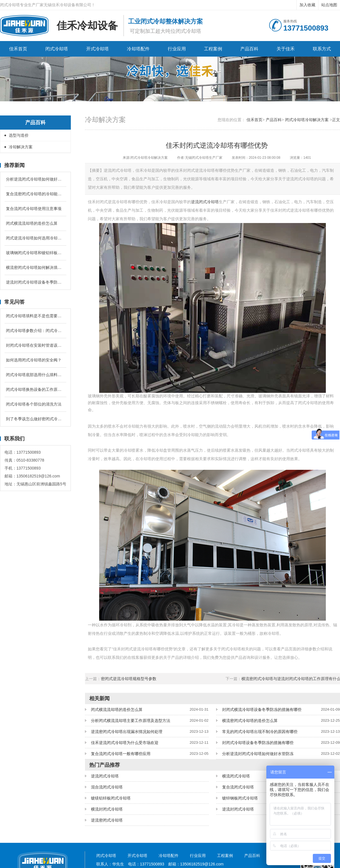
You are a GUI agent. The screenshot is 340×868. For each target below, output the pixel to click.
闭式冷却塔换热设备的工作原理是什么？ (35, 389)
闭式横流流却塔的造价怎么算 (32, 223)
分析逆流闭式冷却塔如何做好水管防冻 (35, 179)
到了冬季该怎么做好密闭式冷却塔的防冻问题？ (35, 419)
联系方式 (322, 49)
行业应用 (177, 49)
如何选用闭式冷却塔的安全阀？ (34, 360)
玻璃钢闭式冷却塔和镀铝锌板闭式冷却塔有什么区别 (35, 253)
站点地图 (329, 5)
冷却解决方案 (21, 147)
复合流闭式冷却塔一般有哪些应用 (121, 754)
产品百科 (249, 49)
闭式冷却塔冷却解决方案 (307, 120)
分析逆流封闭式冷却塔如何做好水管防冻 (258, 754)
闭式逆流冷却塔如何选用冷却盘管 (35, 238)
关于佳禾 (286, 49)
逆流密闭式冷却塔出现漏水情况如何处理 (127, 732)
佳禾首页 (18, 49)
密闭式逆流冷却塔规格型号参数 (129, 679)
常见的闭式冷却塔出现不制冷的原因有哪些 (260, 732)
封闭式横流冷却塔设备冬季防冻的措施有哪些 (262, 710)
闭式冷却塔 (57, 49)
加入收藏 (307, 5)
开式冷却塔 (97, 49)
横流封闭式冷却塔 (107, 809)
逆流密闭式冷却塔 (107, 820)
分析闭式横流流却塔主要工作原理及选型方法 (131, 721)
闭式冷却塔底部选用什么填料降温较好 (35, 375)
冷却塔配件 (138, 49)
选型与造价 (19, 135)
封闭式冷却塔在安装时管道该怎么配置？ (35, 345)
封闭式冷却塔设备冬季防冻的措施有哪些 (258, 743)
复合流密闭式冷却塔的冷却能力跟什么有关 (35, 194)
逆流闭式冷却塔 (205, 202)
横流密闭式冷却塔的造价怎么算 (250, 721)
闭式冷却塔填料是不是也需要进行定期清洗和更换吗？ (35, 316)
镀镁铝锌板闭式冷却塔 (111, 798)
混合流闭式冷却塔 (107, 787)
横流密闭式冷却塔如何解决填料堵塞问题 (35, 267)
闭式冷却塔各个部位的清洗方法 (34, 404)
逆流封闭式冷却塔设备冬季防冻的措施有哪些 (35, 282)
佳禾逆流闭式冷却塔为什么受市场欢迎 (125, 743)
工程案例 (213, 49)
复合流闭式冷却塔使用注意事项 (34, 209)
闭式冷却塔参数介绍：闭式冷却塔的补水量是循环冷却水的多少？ (35, 331)
